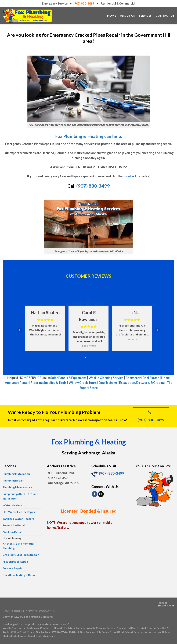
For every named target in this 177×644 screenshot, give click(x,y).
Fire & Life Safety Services (70, 628)
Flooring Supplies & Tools (49, 383)
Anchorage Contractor (40, 628)
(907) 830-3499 (84, 3)
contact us (132, 176)
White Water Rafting (66, 632)
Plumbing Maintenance (17, 487)
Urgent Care (27, 636)
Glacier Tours (44, 632)
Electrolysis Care (45, 636)
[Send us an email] (101, 494)
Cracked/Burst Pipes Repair (21, 555)
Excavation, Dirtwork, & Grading (142, 383)
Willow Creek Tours (83, 383)
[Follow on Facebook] (95, 494)
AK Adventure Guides (158, 632)
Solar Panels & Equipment (68, 378)
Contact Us (165, 15)
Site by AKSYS (166, 606)
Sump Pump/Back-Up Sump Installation (20, 496)
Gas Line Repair (13, 532)
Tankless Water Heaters (18, 519)
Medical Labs (10, 636)
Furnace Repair (12, 568)
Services (145, 15)
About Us (128, 15)
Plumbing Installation (16, 474)
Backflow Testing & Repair (20, 575)
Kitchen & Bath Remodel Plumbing (18, 546)
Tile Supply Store (107, 632)
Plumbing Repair (13, 480)
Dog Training (108, 383)
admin (162, 603)
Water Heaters (12, 505)
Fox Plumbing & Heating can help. (89, 136)
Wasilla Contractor (14, 628)
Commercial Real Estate (142, 378)
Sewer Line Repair (14, 525)
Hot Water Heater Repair (19, 512)
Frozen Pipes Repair (16, 561)
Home (112, 15)
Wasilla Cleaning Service (106, 378)
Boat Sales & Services (131, 632)
